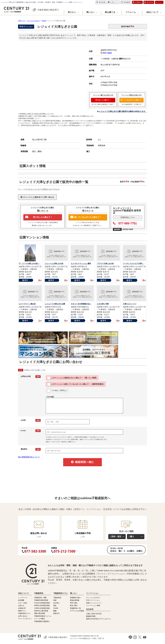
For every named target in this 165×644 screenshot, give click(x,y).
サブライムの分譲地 (77, 611)
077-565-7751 (125, 223)
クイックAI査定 (40, 619)
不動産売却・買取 (40, 598)
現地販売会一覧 (75, 608)
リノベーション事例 (93, 606)
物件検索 (101, 2)
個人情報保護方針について (29, 457)
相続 (55, 600)
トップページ (23, 598)
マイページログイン (25, 619)
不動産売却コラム (24, 613)
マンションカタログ (93, 598)
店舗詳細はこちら (128, 217)
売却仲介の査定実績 (41, 611)
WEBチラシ (22, 611)
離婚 (55, 611)
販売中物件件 (128, 26)
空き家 (56, 608)
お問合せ (137, 2)
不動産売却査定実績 (41, 600)
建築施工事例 (91, 616)
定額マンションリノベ (94, 603)
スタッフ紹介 (23, 603)
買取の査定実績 (40, 613)
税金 (55, 606)
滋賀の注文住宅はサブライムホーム (98, 619)
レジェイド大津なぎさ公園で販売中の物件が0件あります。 (123, 111)
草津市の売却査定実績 (42, 606)
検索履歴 (126, 2)
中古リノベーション (93, 600)
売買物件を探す (75, 598)
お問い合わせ (23, 616)
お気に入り (113, 2)
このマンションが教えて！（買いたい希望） (72, 378)
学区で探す (74, 603)
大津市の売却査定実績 (42, 608)
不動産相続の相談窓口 (42, 621)
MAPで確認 (106, 53)
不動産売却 (57, 598)
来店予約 (149, 2)
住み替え (56, 603)
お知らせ (21, 606)
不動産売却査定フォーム (43, 616)
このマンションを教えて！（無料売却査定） (76, 384)
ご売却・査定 (115, 536)
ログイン (159, 2)
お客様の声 (22, 608)
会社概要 (21, 600)
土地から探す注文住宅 (94, 614)
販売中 (25, 280)
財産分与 (56, 613)
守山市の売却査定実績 (42, 603)
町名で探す (74, 606)
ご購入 (131, 536)
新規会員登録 (75, 600)
